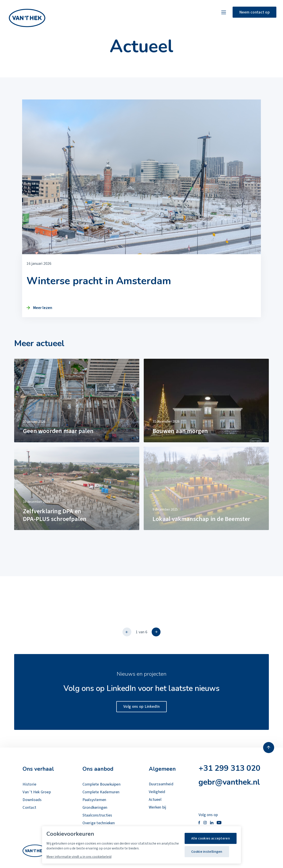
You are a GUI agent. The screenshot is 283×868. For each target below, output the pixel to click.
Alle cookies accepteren (211, 838)
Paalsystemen (94, 800)
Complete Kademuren (101, 792)
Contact (29, 808)
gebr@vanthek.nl (229, 782)
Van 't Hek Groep (37, 792)
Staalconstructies (97, 815)
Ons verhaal (38, 769)
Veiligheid (157, 792)
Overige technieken (99, 823)
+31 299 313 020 (229, 768)
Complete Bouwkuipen (101, 784)
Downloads (32, 800)
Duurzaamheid (161, 784)
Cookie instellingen (207, 852)
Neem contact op (255, 12)
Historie (29, 784)
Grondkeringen (95, 808)
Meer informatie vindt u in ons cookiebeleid (79, 857)
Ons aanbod (98, 769)
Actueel (155, 800)
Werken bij (157, 807)
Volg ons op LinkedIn (141, 707)
